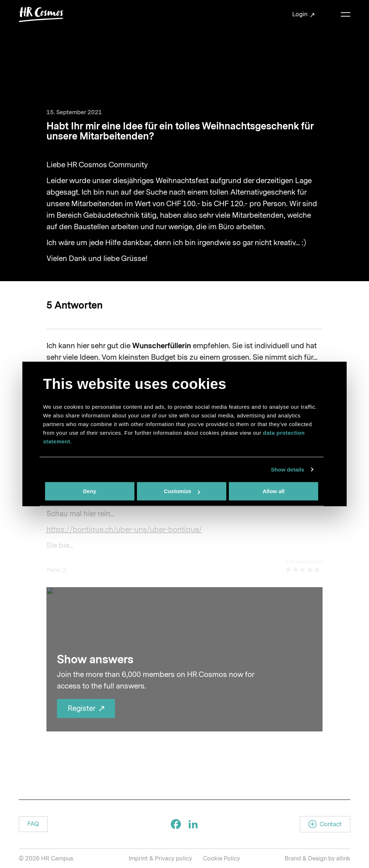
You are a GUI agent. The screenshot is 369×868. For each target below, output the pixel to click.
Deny (90, 491)
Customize (182, 491)
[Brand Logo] (41, 14)
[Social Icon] (176, 824)
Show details (288, 470)
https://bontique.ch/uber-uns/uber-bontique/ (124, 530)
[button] (33, 824)
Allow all (274, 491)
